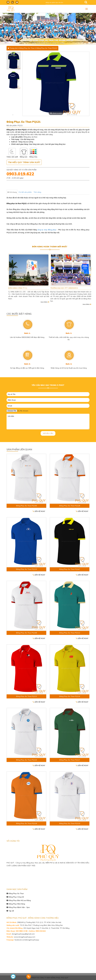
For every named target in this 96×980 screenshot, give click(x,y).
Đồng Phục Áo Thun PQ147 (70, 569)
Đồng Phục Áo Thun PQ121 (47, 48)
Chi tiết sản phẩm (25, 192)
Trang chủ (14, 48)
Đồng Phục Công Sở (16, 897)
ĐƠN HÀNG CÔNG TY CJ (60, 288)
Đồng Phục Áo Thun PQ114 (70, 696)
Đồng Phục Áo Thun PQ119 (70, 823)
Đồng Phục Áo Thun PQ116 (26, 760)
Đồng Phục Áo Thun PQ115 (26, 569)
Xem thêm (45, 302)
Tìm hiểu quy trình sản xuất (24, 162)
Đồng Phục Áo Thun (27, 48)
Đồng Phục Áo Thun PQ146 (26, 506)
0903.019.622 (20, 174)
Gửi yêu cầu (48, 433)
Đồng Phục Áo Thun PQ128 (70, 506)
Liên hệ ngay (39, 511)
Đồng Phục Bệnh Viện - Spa (19, 907)
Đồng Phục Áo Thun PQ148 (26, 633)
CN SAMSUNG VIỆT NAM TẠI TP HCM (22, 288)
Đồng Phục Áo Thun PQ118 (26, 823)
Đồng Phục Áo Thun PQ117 (70, 760)
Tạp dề (11, 911)
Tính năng (37, 192)
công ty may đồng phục (47, 230)
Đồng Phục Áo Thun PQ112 (70, 633)
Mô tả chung (12, 192)
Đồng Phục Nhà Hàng (17, 904)
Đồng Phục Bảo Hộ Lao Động (20, 900)
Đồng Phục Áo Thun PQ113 (26, 696)
